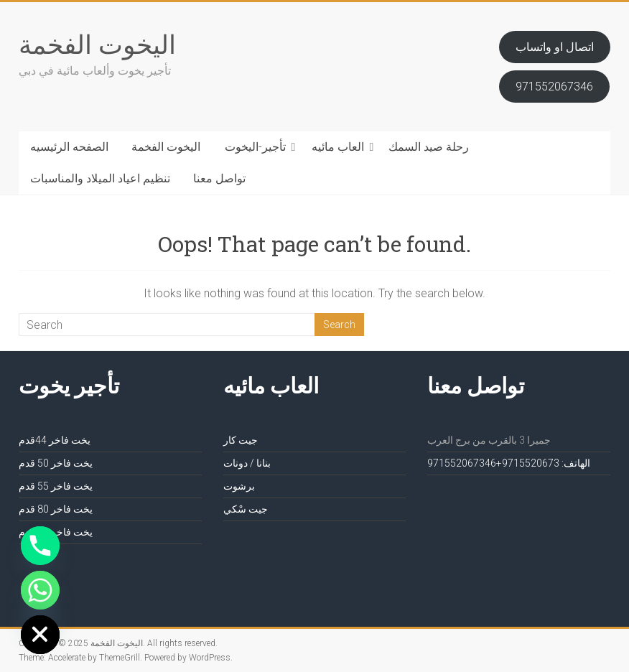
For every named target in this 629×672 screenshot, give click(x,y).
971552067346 (554, 87)
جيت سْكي (246, 509)
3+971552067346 (493, 463)
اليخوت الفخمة (97, 44)
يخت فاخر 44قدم (55, 440)
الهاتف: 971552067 (546, 463)
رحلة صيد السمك (429, 147)
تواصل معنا (219, 178)
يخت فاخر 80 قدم (56, 509)
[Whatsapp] (40, 590)
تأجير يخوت (69, 385)
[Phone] (40, 546)
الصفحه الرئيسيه (69, 147)
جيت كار (241, 440)
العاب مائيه (338, 147)
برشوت (239, 486)
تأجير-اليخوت (255, 147)
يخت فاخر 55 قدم (56, 486)
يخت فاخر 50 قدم (56, 463)
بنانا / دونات (247, 463)
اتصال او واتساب (555, 47)
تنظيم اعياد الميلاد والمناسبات (100, 178)
